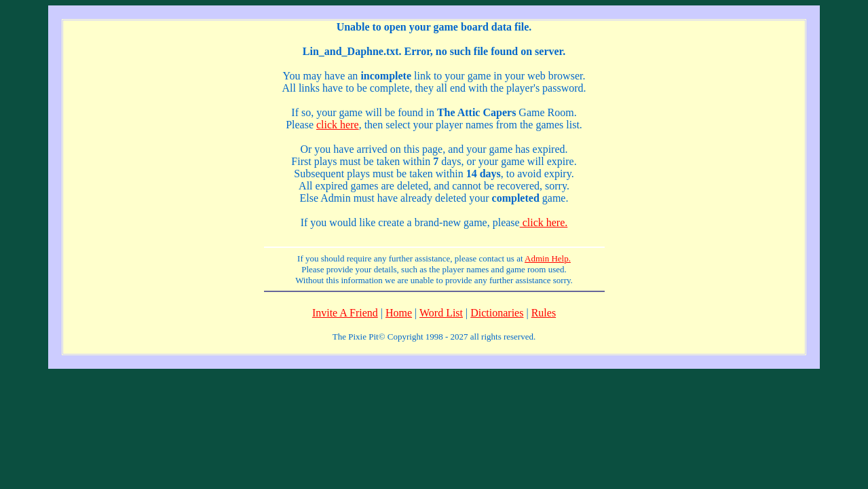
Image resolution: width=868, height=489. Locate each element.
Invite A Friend (345, 313)
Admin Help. (548, 258)
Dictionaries (497, 313)
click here (338, 125)
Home (399, 313)
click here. (544, 222)
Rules (544, 313)
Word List (441, 313)
